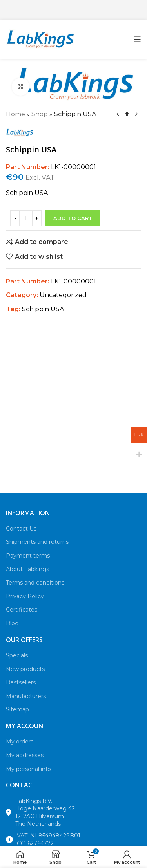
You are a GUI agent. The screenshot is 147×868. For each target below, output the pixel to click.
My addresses (25, 755)
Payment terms (28, 556)
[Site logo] (40, 39)
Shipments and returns (37, 542)
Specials (17, 655)
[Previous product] (118, 114)
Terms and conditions (35, 583)
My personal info (28, 769)
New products (25, 669)
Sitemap (17, 709)
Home (15, 114)
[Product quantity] (26, 218)
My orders (20, 742)
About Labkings (27, 569)
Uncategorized (63, 295)
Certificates (22, 610)
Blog (12, 623)
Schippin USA (43, 309)
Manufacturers (26, 696)
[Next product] (136, 114)
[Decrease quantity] (15, 218)
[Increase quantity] (37, 218)
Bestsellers (21, 682)
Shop (40, 114)
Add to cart (73, 218)
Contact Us (21, 529)
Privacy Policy (25, 596)
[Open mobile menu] (137, 39)
